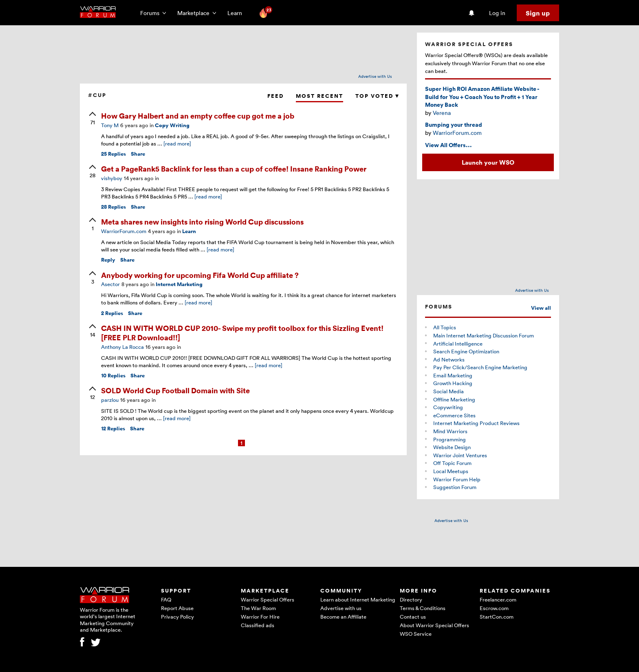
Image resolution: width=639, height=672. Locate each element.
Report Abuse (177, 608)
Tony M (110, 125)
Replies (113, 154)
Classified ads (258, 625)
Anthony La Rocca (122, 347)
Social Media (448, 391)
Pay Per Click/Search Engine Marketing (480, 367)
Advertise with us (341, 608)
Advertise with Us (375, 76)
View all (541, 308)
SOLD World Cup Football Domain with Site (175, 390)
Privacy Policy (177, 617)
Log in (497, 13)
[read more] (177, 143)
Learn (237, 13)
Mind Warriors (450, 431)
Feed (275, 96)
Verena (442, 113)
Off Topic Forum (452, 463)
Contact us (413, 617)
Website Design (452, 447)
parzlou (110, 400)
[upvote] (93, 119)
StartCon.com (497, 617)
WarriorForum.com (124, 231)
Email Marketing (453, 375)
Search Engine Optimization (466, 351)
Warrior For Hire (260, 617)
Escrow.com (494, 608)
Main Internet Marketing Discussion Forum (484, 335)
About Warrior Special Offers (434, 625)
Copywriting (448, 407)
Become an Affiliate (343, 617)
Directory (411, 599)
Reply (108, 260)
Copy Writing (172, 125)
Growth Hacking (453, 383)
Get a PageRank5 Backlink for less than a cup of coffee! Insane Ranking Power (234, 169)
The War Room (258, 608)
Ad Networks (449, 359)
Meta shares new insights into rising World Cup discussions (202, 221)
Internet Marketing (179, 284)
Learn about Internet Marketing (358, 599)
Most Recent (319, 96)
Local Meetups (451, 471)
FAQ (166, 599)
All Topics (445, 327)
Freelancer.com (498, 599)
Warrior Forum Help (457, 479)
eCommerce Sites (454, 415)
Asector (110, 284)
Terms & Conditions (423, 608)
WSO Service (416, 634)
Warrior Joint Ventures (460, 455)
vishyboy (112, 178)
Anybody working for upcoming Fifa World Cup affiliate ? (200, 275)
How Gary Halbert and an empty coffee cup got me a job (198, 116)
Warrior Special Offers (268, 599)
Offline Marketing (454, 399)
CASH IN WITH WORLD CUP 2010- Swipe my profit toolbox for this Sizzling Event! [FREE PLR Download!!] (242, 333)
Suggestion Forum (455, 487)
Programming (450, 439)
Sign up (538, 13)
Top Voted (377, 96)
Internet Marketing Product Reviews (476, 423)
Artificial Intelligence (458, 344)
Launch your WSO (488, 162)
